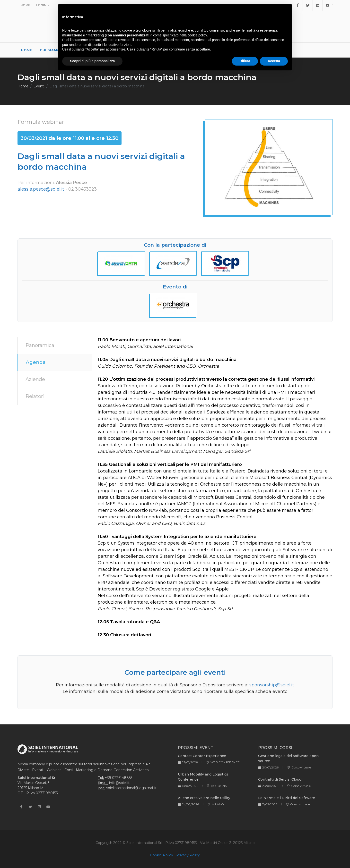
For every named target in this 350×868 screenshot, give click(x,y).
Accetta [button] (274, 61)
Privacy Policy (188, 855)
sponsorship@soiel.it (272, 685)
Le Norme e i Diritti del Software (287, 798)
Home (25, 5)
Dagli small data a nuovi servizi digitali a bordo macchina (97, 86)
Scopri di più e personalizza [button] (92, 61)
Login (43, 5)
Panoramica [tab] (40, 345)
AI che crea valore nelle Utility (204, 798)
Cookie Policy (162, 855)
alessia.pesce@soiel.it (41, 189)
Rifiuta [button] (245, 61)
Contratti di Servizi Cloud (280, 779)
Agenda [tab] (36, 362)
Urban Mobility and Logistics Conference (203, 777)
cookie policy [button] (197, 35)
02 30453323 (83, 189)
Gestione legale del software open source (288, 758)
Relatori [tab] (35, 396)
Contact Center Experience (202, 756)
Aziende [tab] (35, 379)
